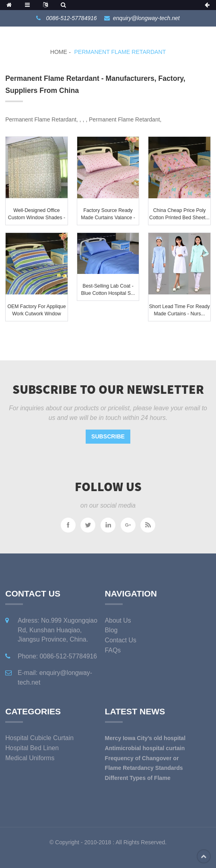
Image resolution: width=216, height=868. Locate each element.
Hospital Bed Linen (32, 748)
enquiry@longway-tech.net (146, 18)
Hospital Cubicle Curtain (39, 738)
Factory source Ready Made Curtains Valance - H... (108, 217)
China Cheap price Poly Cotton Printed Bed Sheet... (179, 214)
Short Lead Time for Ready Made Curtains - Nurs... (179, 310)
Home (59, 52)
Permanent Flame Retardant (120, 52)
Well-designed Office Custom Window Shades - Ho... (37, 217)
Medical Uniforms (30, 758)
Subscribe (108, 436)
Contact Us (121, 640)
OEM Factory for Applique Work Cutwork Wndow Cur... (36, 314)
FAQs (113, 650)
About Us (118, 620)
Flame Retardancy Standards (144, 768)
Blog (111, 630)
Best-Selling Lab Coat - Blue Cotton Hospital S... (108, 290)
